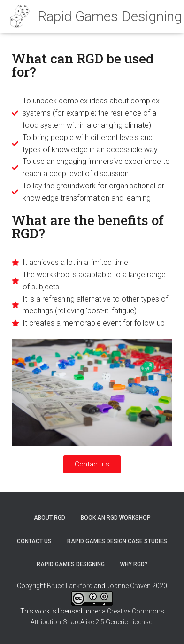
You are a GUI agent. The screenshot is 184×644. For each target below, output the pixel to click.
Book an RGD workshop (116, 518)
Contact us (34, 541)
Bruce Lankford (70, 586)
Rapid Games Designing (71, 564)
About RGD (50, 518)
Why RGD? (134, 564)
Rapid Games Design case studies (117, 541)
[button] (92, 464)
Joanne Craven (129, 586)
